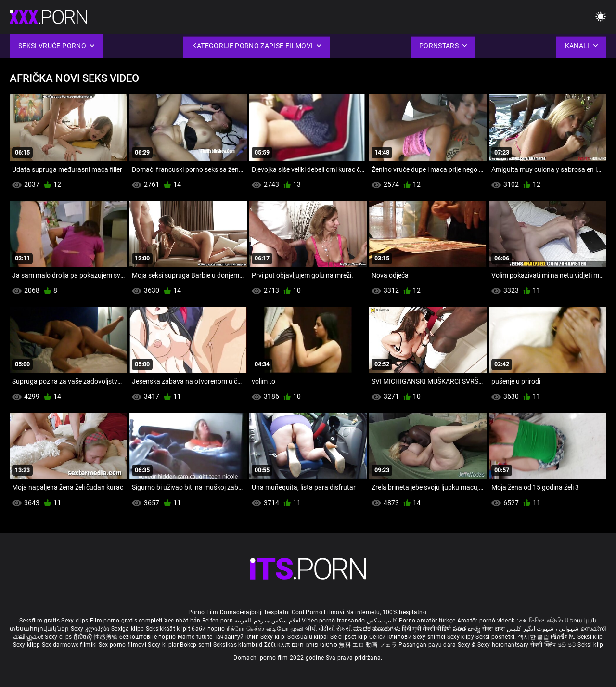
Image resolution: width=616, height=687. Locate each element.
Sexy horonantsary (504, 645)
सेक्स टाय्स (494, 629)
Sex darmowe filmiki (70, 645)
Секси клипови (391, 637)
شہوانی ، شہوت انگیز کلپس (544, 629)
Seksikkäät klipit (169, 629)
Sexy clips (75, 621)
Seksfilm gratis (40, 621)
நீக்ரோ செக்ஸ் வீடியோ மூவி (265, 629)
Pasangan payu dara (428, 645)
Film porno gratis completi (126, 621)
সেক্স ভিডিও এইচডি (540, 621)
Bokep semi (196, 645)
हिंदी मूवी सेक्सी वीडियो (426, 629)
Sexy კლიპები (91, 629)
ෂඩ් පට (568, 645)
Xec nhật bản (182, 621)
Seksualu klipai (309, 637)
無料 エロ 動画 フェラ (368, 645)
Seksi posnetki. (497, 637)
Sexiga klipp (128, 629)
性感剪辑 (107, 637)
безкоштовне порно (148, 637)
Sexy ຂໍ (468, 645)
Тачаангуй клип (237, 637)
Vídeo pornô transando (333, 621)
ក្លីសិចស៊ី (84, 637)
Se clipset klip (350, 637)
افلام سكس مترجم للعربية (267, 621)
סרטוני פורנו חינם (314, 645)
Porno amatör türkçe (427, 621)
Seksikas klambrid (239, 645)
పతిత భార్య (468, 629)
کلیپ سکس (382, 621)
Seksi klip (590, 637)
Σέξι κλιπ (278, 645)
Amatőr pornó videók (486, 621)
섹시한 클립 (534, 637)
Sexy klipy (461, 637)
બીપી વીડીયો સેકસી (328, 629)
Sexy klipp (27, 645)
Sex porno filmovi (122, 645)
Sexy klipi (274, 637)
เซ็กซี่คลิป (564, 637)
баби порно (208, 629)
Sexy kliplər (164, 645)
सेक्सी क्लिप (544, 645)
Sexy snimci (430, 637)
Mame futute (195, 637)
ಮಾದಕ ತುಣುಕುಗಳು (378, 629)
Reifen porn (218, 621)
